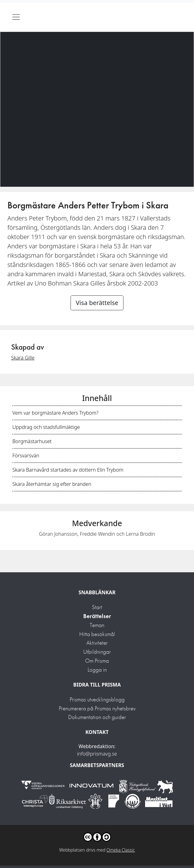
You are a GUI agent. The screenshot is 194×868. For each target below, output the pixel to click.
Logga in (97, 670)
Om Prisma (97, 661)
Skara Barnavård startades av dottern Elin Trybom (68, 470)
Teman (97, 625)
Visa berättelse (97, 303)
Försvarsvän (26, 456)
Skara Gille (23, 358)
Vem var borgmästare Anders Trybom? (55, 413)
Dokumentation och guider (97, 717)
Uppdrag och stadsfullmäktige (46, 427)
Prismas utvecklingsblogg (97, 699)
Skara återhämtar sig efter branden (52, 484)
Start (97, 607)
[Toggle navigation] (16, 17)
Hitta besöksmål (97, 634)
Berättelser (97, 616)
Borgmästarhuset (32, 441)
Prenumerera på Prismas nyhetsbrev (97, 708)
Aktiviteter (97, 643)
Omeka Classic (121, 850)
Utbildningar (97, 652)
